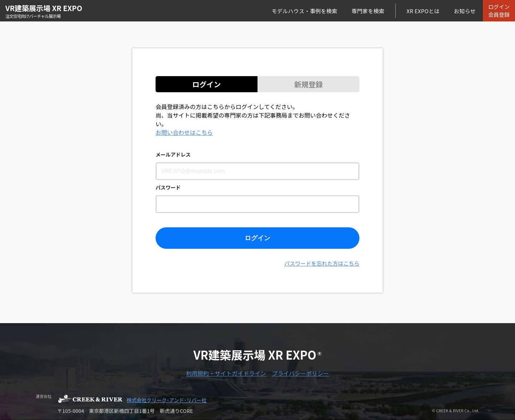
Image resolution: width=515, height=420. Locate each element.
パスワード (168, 187)
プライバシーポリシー (300, 373)
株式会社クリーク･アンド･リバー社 (166, 400)
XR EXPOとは (423, 11)
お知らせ (465, 11)
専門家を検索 (368, 11)
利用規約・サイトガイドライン (226, 373)
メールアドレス (173, 154)
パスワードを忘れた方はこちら (322, 263)
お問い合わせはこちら (184, 132)
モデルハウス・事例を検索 (304, 11)
